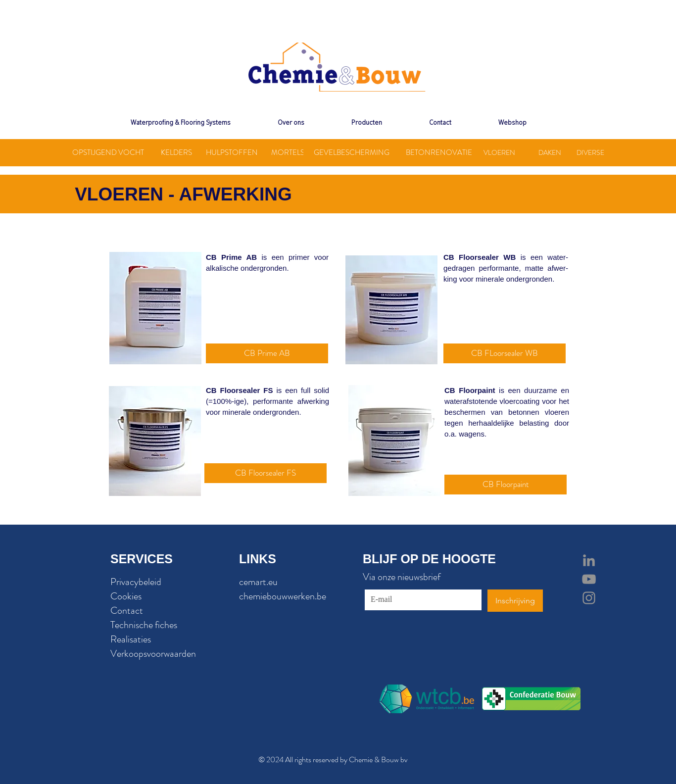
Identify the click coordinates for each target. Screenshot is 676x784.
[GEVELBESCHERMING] (351, 153)
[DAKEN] (550, 153)
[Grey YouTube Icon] (589, 579)
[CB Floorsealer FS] (266, 473)
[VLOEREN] (499, 153)
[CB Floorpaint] (506, 485)
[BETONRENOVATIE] (439, 153)
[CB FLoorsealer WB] (505, 353)
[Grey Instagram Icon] (589, 598)
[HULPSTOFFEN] (232, 153)
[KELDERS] (176, 153)
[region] (155, 308)
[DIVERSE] (590, 153)
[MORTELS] (288, 153)
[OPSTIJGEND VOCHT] (108, 153)
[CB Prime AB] (267, 353)
